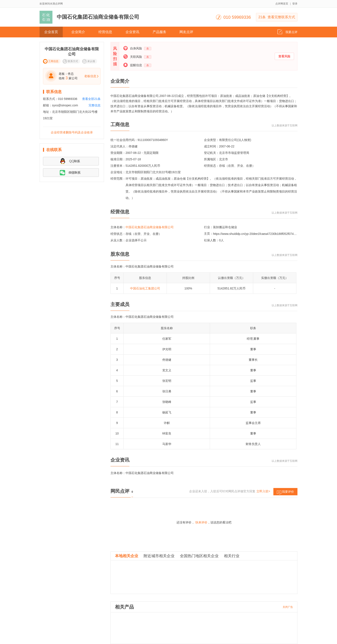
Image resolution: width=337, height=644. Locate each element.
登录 (295, 4)
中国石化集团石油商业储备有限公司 (150, 227)
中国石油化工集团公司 (145, 288)
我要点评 (287, 31)
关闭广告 (288, 607)
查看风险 (284, 56)
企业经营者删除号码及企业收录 (72, 132)
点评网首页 (282, 4)
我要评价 (285, 493)
